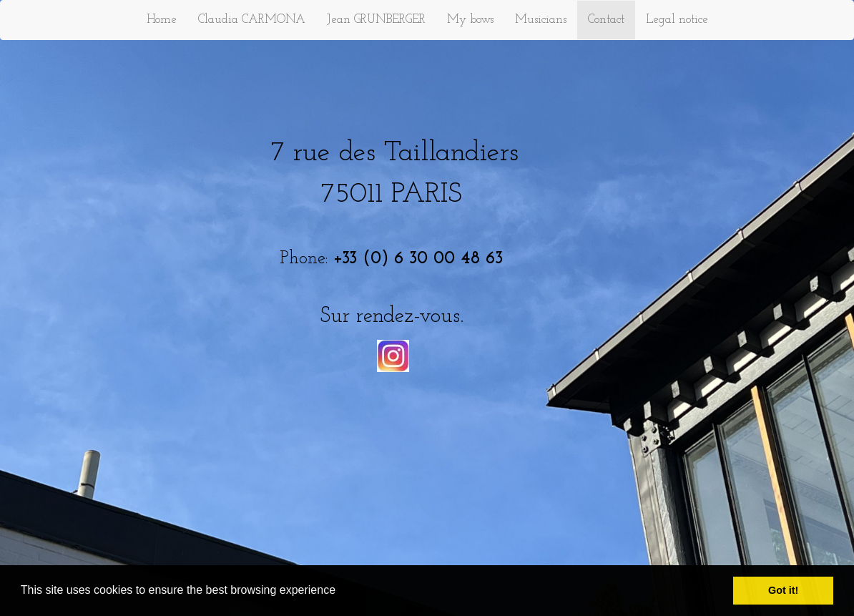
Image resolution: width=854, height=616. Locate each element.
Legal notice (677, 20)
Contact (606, 20)
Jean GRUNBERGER (376, 20)
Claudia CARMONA (252, 20)
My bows (470, 20)
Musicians (541, 20)
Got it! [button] (783, 590)
